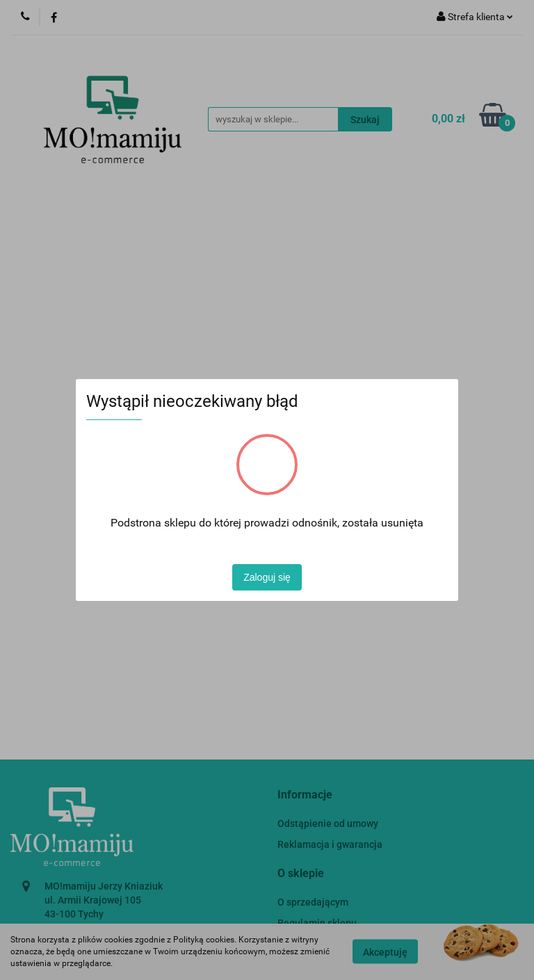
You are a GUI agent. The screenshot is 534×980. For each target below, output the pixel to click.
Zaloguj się (267, 577)
